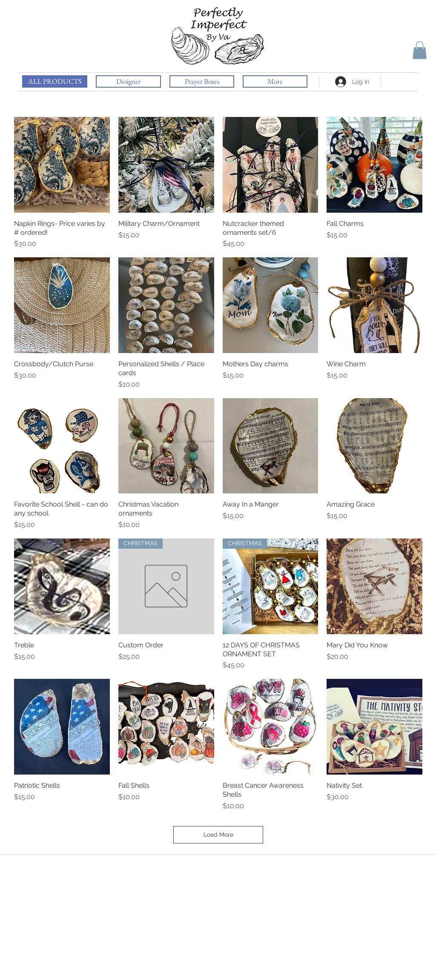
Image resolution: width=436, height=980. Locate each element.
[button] (420, 50)
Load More (218, 835)
